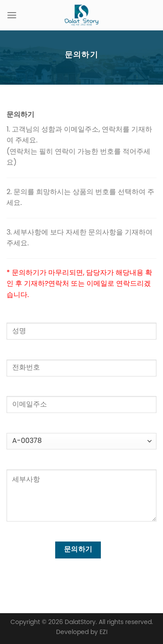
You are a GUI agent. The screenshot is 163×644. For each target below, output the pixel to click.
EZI (103, 632)
